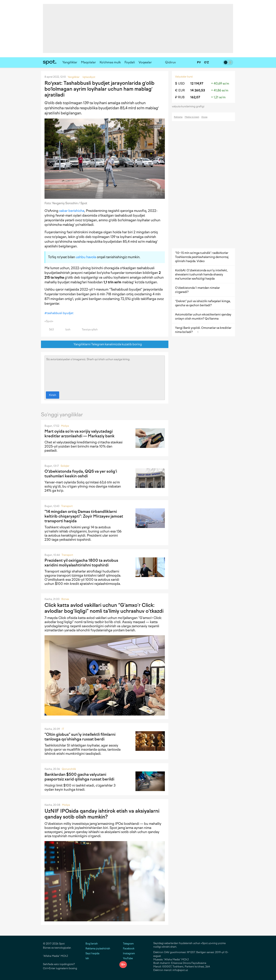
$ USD (180, 83)
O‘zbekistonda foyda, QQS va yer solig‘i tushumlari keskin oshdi (81, 474)
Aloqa (204, 117)
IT (63, 729)
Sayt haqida (92, 953)
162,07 (195, 97)
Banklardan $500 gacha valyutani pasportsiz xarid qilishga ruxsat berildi (79, 777)
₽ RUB (180, 97)
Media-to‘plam (192, 117)
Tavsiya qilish (87, 330)
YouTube (126, 958)
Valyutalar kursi (184, 77)
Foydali (130, 62)
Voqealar (145, 62)
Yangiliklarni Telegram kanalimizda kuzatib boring (105, 344)
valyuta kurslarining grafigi (189, 106)
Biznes (65, 599)
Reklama (178, 117)
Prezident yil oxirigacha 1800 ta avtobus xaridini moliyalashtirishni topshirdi (81, 563)
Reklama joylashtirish (98, 949)
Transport (67, 506)
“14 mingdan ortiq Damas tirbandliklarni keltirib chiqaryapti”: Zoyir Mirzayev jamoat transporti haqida (84, 516)
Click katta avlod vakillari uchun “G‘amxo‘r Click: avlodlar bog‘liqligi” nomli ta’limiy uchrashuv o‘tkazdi (104, 608)
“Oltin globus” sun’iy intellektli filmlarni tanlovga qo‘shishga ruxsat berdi (80, 737)
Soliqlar (65, 466)
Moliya (65, 426)
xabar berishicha (72, 211)
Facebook (127, 949)
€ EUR (180, 90)
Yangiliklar (70, 62)
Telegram (127, 944)
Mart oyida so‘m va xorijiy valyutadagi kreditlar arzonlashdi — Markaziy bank (79, 434)
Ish (87, 958)
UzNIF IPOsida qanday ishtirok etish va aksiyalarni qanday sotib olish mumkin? (102, 814)
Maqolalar (88, 62)
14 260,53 (198, 90)
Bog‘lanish (92, 944)
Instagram (127, 953)
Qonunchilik (69, 769)
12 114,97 (197, 83)
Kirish (53, 395)
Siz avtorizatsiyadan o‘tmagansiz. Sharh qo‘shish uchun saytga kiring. (105, 373)
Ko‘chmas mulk (110, 62)
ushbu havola (86, 257)
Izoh (66, 330)
